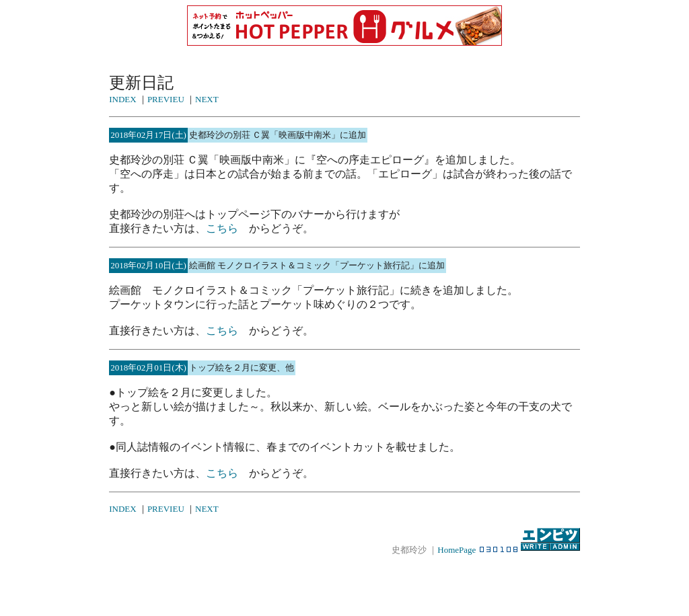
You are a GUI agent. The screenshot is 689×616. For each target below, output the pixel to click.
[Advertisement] (344, 578)
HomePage (457, 550)
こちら (222, 228)
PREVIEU (166, 99)
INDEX (122, 99)
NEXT (207, 99)
